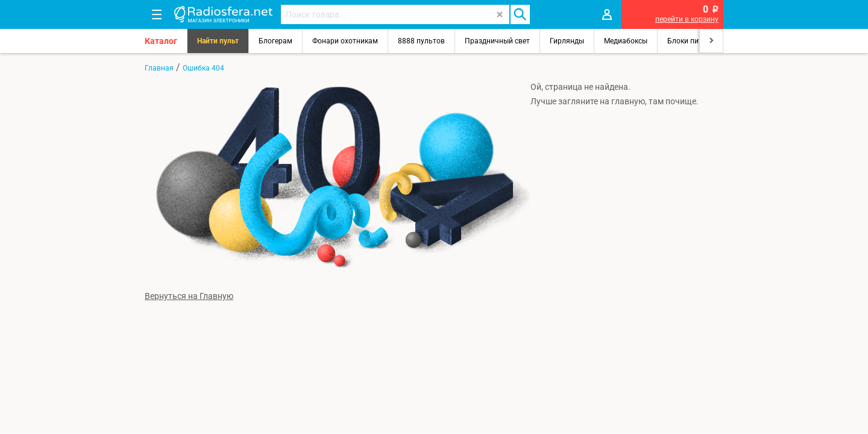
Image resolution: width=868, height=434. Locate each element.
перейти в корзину (687, 19)
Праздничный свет (497, 41)
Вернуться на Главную (189, 296)
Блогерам (275, 41)
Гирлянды (567, 41)
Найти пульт (218, 41)
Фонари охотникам (345, 41)
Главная (159, 68)
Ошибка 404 (203, 68)
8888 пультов (421, 41)
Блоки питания (693, 41)
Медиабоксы (626, 41)
